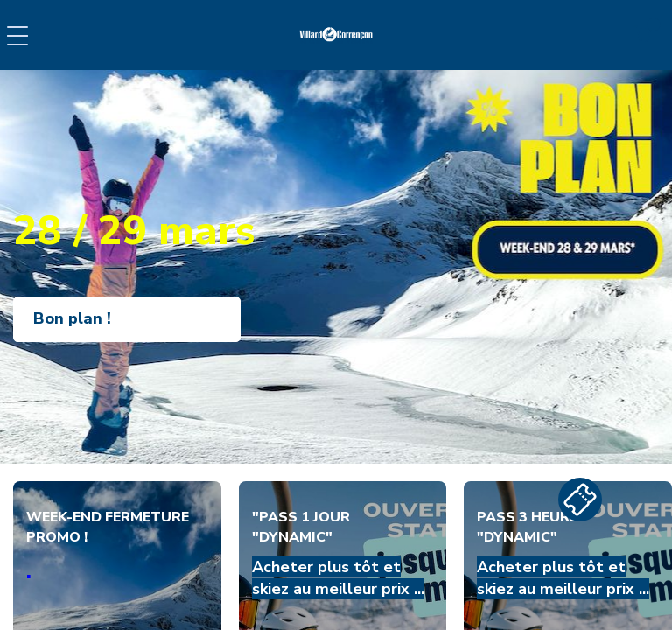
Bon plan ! (72, 318)
